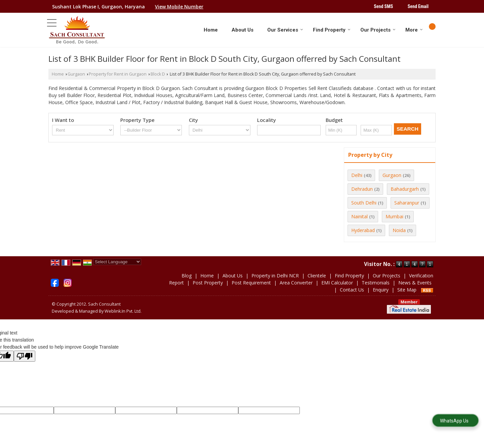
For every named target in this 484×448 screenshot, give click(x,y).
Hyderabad (363, 230)
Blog (187, 276)
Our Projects (378, 30)
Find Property (332, 30)
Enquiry (381, 290)
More (414, 30)
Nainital (359, 216)
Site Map (407, 290)
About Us (243, 30)
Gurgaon (76, 74)
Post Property (208, 283)
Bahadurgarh (405, 189)
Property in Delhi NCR (275, 276)
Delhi (357, 175)
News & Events (415, 283)
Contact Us (352, 290)
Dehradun (362, 189)
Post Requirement (251, 283)
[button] (179, 7)
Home (211, 30)
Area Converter (296, 283)
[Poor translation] (25, 356)
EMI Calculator (337, 283)
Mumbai (394, 216)
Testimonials (376, 283)
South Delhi (364, 203)
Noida (399, 230)
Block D (158, 74)
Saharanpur (407, 203)
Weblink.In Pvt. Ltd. (123, 311)
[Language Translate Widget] (117, 262)
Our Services (285, 30)
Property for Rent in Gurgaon (118, 74)
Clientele (317, 276)
